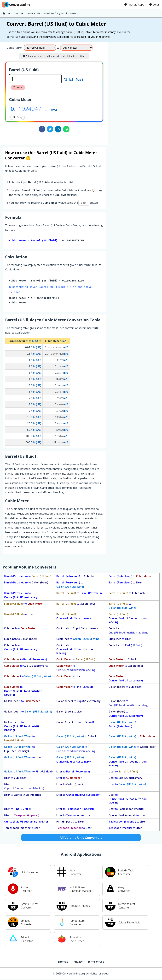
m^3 (54, 110)
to (28, 577)
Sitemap (63, 962)
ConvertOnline (16, 5)
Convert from (15, 48)
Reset (18, 87)
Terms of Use (96, 962)
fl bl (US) (73, 79)
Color (154, 5)
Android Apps (134, 5)
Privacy (78, 962)
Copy (18, 117)
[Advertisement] (135, 92)
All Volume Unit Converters (81, 838)
